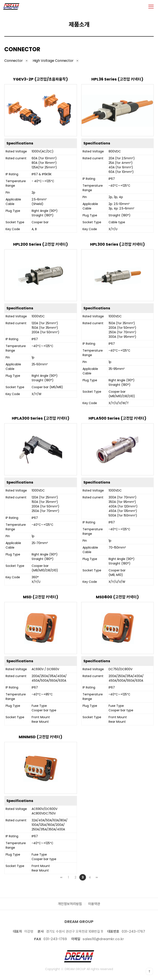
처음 (61, 877)
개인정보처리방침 (70, 904)
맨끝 (97, 877)
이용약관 (94, 904)
